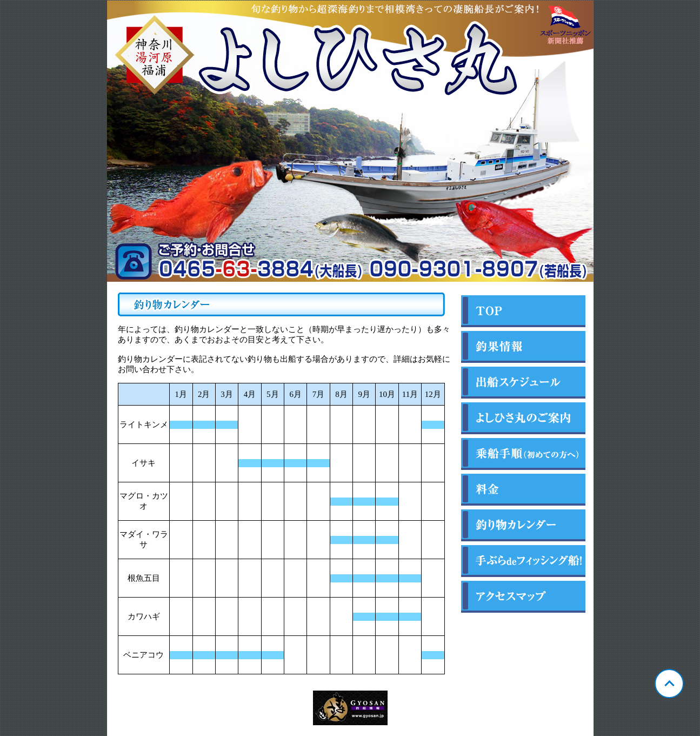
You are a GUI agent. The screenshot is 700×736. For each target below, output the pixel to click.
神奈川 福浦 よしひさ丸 (350, 141)
